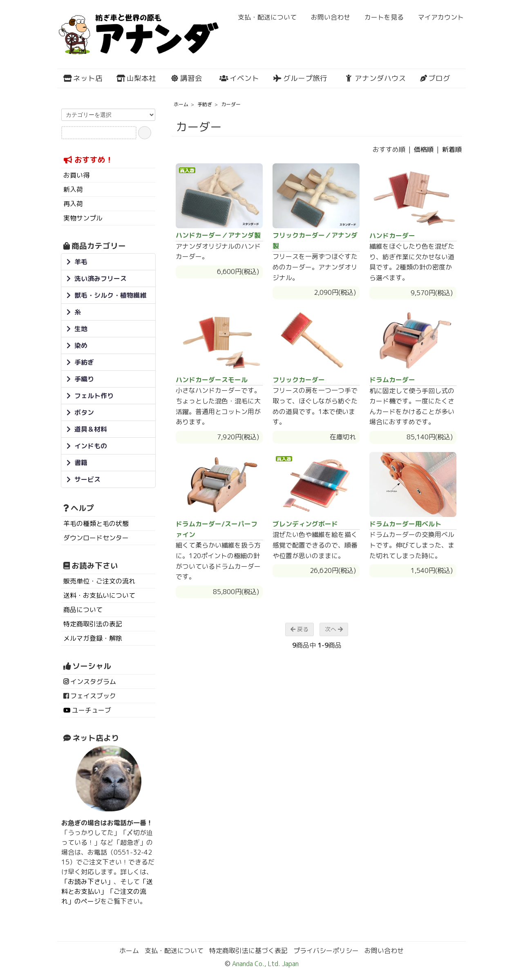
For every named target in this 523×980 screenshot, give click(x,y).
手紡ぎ (205, 104)
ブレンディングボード (305, 524)
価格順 (424, 149)
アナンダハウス (375, 78)
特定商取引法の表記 (93, 624)
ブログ (435, 78)
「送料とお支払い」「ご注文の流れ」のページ (107, 891)
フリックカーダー (299, 380)
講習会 (186, 78)
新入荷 (73, 189)
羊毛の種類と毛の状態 (96, 523)
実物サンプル (83, 218)
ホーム (181, 104)
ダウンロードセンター (96, 538)
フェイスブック (93, 696)
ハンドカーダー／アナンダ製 (218, 235)
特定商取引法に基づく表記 (248, 951)
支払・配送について (263, 17)
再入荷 (73, 204)
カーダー (231, 104)
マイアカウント (437, 17)
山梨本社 (136, 78)
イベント (239, 78)
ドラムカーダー (392, 380)
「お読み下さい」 (87, 882)
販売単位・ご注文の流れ (99, 581)
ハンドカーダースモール (212, 380)
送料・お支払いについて (99, 595)
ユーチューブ (92, 710)
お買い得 (76, 175)
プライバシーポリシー (326, 951)
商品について (83, 610)
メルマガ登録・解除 (93, 638)
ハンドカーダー (392, 236)
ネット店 (83, 78)
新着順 (452, 149)
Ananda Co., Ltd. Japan (265, 964)
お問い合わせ (326, 17)
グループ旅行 (300, 78)
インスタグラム (93, 682)
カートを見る (380, 17)
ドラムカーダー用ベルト (405, 524)
